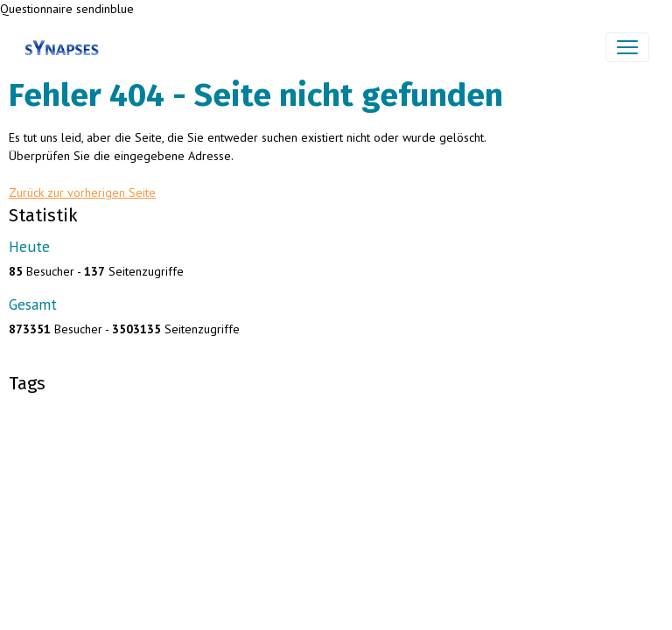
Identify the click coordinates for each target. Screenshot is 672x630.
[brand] (65, 47)
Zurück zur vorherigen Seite (82, 192)
